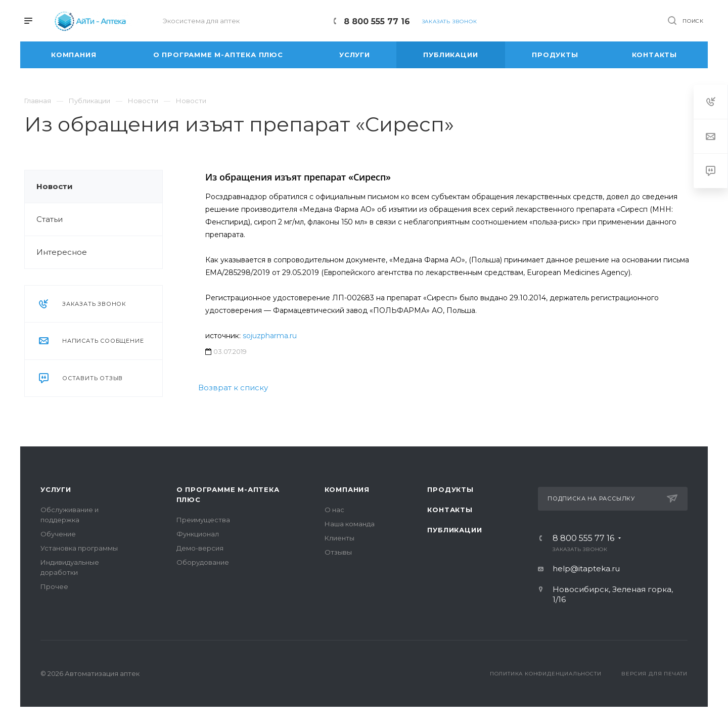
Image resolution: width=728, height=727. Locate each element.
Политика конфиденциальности (546, 674)
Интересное (62, 252)
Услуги (56, 489)
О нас (334, 510)
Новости (55, 186)
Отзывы (338, 552)
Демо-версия (200, 548)
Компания (347, 489)
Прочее (54, 586)
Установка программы (79, 548)
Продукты (450, 489)
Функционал (198, 534)
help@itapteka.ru (586, 569)
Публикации (454, 530)
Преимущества (203, 520)
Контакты (450, 510)
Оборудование (203, 562)
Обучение (58, 534)
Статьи (50, 219)
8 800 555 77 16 (377, 21)
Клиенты (339, 538)
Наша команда (350, 524)
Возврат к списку (233, 388)
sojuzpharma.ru (270, 336)
